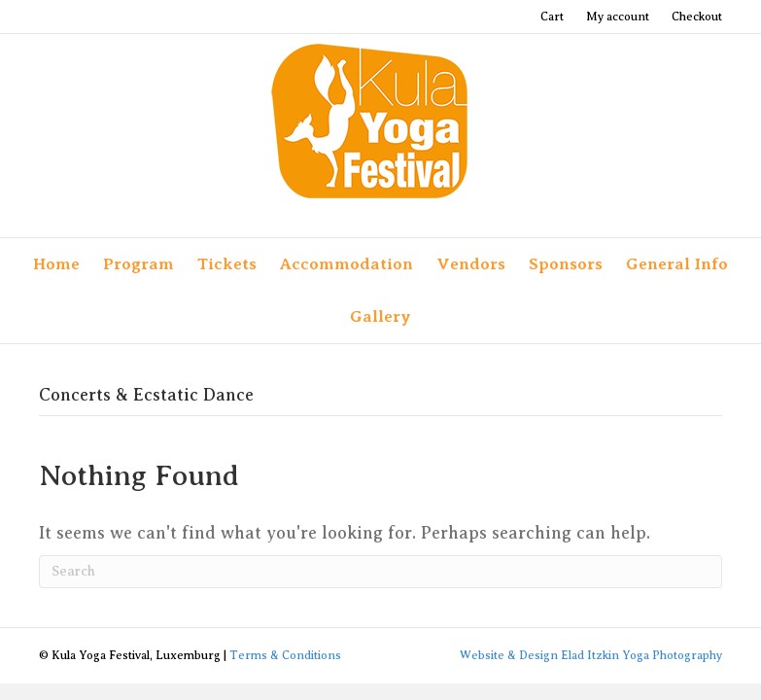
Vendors (471, 264)
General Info (677, 264)
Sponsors (566, 264)
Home (56, 264)
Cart (552, 17)
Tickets (227, 264)
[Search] (380, 572)
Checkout (697, 17)
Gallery (380, 316)
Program (138, 264)
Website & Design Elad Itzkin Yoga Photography (591, 655)
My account (618, 17)
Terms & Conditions (285, 655)
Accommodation (346, 264)
